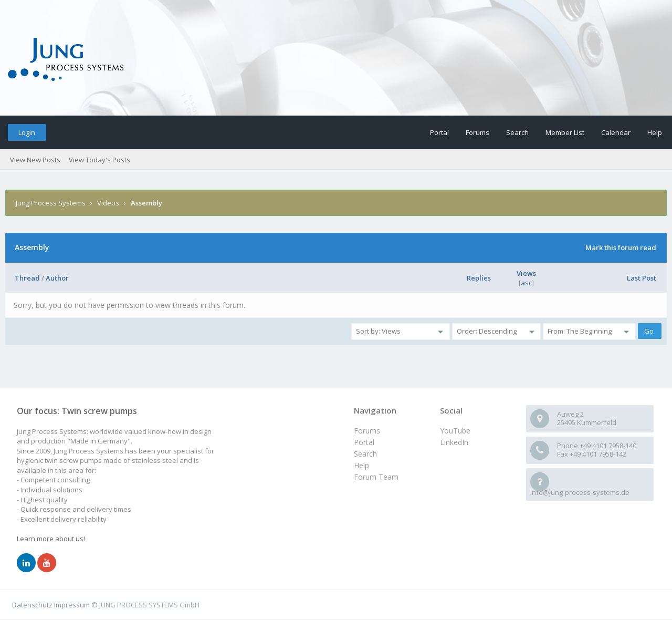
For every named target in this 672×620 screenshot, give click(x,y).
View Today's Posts (99, 160)
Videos (108, 203)
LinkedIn (454, 442)
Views (526, 273)
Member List (565, 132)
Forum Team (376, 477)
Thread (27, 278)
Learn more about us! (51, 539)
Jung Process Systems (51, 203)
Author (57, 278)
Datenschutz (32, 605)
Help (655, 132)
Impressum (72, 605)
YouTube (455, 431)
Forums (477, 132)
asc (526, 283)
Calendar (616, 132)
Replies (479, 278)
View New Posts (35, 160)
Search (517, 132)
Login (27, 132)
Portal (439, 132)
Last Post (642, 278)
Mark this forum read (621, 247)
